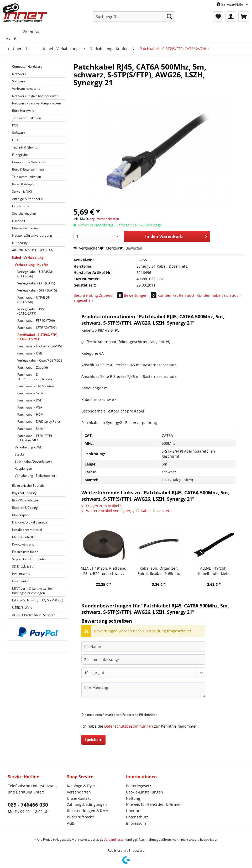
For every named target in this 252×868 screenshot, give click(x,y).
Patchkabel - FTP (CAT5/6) (36, 321)
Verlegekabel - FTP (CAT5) (36, 283)
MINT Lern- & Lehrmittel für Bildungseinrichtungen (32, 591)
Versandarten (79, 792)
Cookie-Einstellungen (145, 792)
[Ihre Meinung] (143, 690)
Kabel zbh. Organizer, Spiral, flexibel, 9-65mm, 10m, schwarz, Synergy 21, (159, 571)
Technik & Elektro (25, 147)
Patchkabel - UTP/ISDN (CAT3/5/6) (34, 300)
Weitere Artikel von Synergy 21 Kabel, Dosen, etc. (127, 511)
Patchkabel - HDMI (31, 414)
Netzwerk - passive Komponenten (36, 103)
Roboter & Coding (25, 508)
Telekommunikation (27, 118)
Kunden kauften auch (177, 295)
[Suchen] (170, 17)
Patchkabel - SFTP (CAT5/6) (37, 328)
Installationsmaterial (27, 530)
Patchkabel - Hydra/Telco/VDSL (40, 346)
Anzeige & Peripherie (28, 199)
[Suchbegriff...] (134, 17)
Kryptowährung (23, 544)
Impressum (136, 823)
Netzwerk (19, 74)
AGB (71, 823)
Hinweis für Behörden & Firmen (154, 804)
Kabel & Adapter (24, 184)
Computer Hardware (27, 67)
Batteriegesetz (139, 786)
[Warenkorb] (244, 17)
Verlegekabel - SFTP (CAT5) (37, 290)
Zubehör (111, 295)
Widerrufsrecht (80, 817)
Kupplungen (23, 469)
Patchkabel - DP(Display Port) (39, 422)
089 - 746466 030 (28, 805)
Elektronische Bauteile (28, 486)
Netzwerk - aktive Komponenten (35, 96)
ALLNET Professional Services (34, 615)
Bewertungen (141, 295)
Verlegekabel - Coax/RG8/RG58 (40, 360)
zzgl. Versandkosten (104, 219)
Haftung (133, 798)
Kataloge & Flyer (81, 786)
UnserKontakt (79, 798)
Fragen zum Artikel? (101, 506)
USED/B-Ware (22, 608)
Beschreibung (86, 295)
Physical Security (24, 493)
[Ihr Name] (143, 646)
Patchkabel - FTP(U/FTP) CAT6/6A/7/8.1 (35, 438)
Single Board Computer (29, 559)
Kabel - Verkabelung (28, 258)
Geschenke (20, 581)
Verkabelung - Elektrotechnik (36, 476)
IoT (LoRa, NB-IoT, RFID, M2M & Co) (38, 600)
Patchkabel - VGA (30, 407)
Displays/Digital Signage (30, 522)
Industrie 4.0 (21, 574)
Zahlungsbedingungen (87, 804)
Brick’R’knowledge (25, 500)
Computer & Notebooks (29, 162)
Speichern (93, 740)
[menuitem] (134, 19)
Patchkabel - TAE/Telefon (36, 386)
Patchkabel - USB (30, 353)
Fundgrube (20, 155)
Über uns (134, 811)
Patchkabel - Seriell (31, 393)
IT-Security (20, 243)
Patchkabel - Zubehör (33, 367)
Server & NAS (22, 191)
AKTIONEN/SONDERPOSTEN (33, 250)
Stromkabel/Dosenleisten (33, 461)
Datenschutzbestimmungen (129, 726)
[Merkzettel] (218, 17)
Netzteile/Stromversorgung (32, 235)
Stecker (20, 454)
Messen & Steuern (26, 228)
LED (15, 140)
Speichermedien (24, 213)
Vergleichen (87, 248)
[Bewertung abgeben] (143, 673)
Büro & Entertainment (28, 169)
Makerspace (21, 515)
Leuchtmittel (21, 206)
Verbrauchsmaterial (27, 89)
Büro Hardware (23, 111)
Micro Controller (24, 537)
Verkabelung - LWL (28, 447)
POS (15, 125)
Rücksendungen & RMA (88, 811)
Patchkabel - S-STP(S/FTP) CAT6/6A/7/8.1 (37, 337)
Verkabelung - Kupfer (31, 265)
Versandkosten (115, 840)
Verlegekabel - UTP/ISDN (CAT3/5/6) (35, 274)
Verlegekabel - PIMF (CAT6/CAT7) (32, 311)
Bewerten (131, 248)
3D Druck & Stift (24, 566)
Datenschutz (137, 817)
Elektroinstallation (25, 552)
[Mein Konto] (231, 17)
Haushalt (19, 221)
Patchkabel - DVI (29, 400)
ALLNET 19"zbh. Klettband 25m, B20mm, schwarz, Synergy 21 (104, 571)
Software (19, 81)
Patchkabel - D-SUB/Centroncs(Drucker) (35, 377)
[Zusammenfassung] (143, 659)
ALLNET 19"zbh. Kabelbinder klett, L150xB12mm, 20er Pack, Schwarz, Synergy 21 (214, 571)
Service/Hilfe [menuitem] (230, 4)
